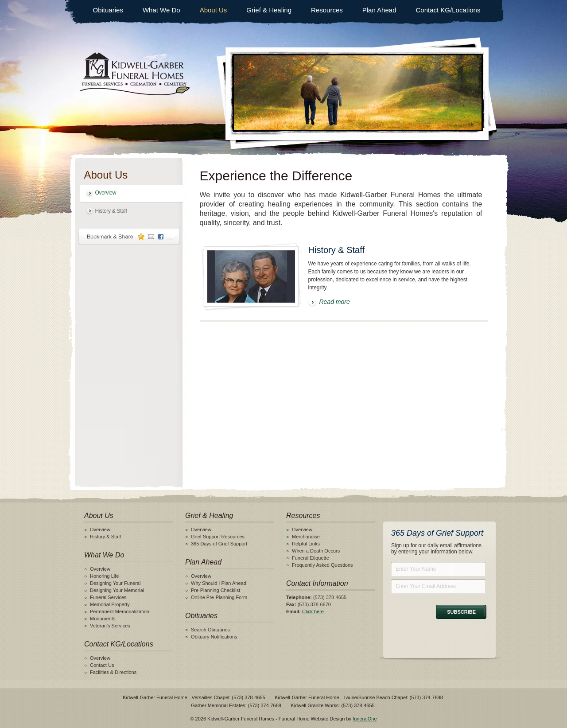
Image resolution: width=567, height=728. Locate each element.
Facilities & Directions (113, 672)
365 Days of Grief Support (219, 544)
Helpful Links (306, 544)
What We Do (161, 10)
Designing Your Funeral (115, 583)
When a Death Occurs (316, 551)
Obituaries (108, 10)
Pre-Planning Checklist (216, 590)
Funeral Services (108, 597)
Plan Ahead (379, 10)
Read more (335, 302)
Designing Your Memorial (117, 590)
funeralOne (365, 719)
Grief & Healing (269, 10)
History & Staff (111, 211)
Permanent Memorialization (120, 611)
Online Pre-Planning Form (219, 597)
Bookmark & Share (129, 236)
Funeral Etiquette (311, 558)
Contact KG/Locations (448, 10)
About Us (214, 10)
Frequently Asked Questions (322, 565)
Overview (106, 193)
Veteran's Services (110, 626)
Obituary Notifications (214, 637)
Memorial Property (110, 604)
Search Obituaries (210, 630)
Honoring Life (104, 576)
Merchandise (306, 537)
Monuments (103, 619)
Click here (313, 611)
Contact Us (102, 665)
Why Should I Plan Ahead (219, 583)
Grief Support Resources (218, 537)
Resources (327, 10)
